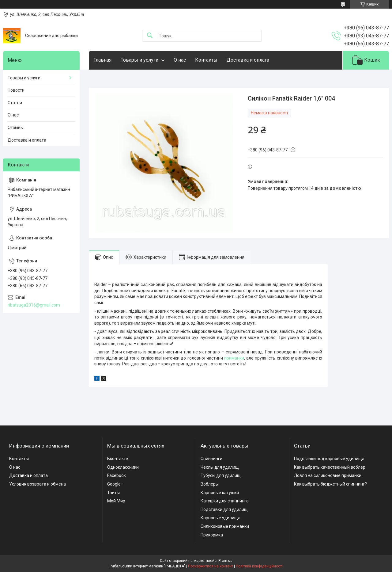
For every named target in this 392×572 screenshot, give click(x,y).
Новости (16, 90)
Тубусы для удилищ (221, 475)
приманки (234, 358)
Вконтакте (118, 459)
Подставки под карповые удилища (329, 459)
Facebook (117, 475)
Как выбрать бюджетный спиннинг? (330, 484)
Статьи (15, 103)
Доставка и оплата (248, 60)
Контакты (206, 60)
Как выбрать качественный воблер (330, 467)
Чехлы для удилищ (220, 467)
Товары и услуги (139, 60)
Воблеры (210, 484)
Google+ (115, 484)
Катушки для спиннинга (225, 501)
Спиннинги (211, 459)
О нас (180, 60)
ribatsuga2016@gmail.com (34, 305)
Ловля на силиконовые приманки (328, 475)
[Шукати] (150, 36)
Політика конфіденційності (259, 566)
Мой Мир (116, 501)
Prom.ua (225, 561)
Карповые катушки (220, 493)
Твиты (113, 493)
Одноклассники (123, 467)
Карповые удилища (221, 518)
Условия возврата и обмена (38, 484)
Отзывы (16, 128)
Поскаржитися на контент (211, 566)
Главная (102, 60)
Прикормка (212, 535)
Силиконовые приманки (225, 526)
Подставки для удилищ (224, 509)
